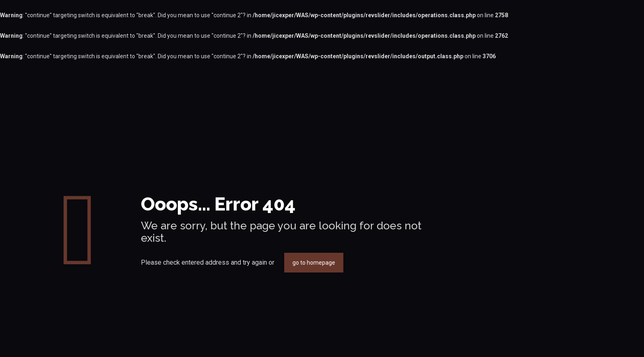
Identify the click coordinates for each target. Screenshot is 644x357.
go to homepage (314, 263)
